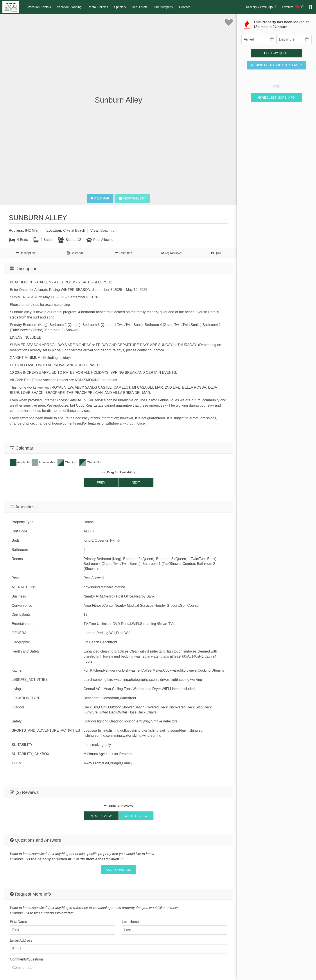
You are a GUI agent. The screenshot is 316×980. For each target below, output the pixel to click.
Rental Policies (98, 7)
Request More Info (277, 98)
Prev (101, 482)
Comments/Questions (27, 959)
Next (136, 482)
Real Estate (140, 7)
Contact (184, 7)
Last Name (130, 922)
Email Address (21, 940)
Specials (120, 7)
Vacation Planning (69, 7)
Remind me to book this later (277, 65)
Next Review (101, 816)
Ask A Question (119, 870)
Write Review (136, 816)
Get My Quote (277, 53)
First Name (18, 922)
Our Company (163, 7)
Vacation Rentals (39, 7)
